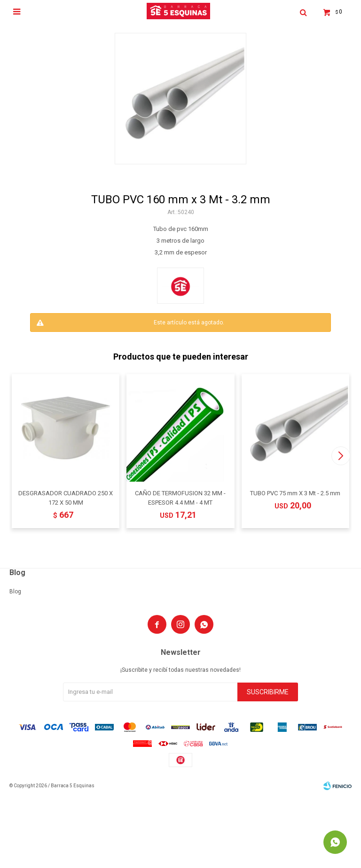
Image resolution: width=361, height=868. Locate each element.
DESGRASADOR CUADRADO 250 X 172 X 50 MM (66, 498)
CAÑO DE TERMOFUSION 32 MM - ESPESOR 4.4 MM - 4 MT (180, 498)
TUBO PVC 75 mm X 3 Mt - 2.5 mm (295, 493)
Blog (15, 591)
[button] (341, 456)
